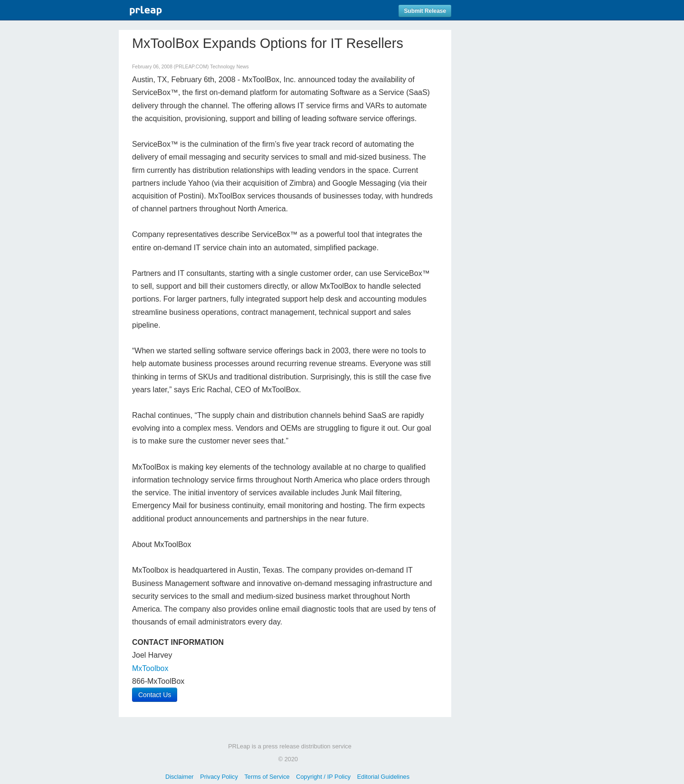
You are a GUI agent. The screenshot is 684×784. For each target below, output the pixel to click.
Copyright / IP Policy (323, 777)
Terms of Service (267, 777)
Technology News (229, 67)
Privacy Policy (219, 777)
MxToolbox (150, 668)
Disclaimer (180, 777)
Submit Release (425, 11)
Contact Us (155, 695)
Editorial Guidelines (383, 777)
